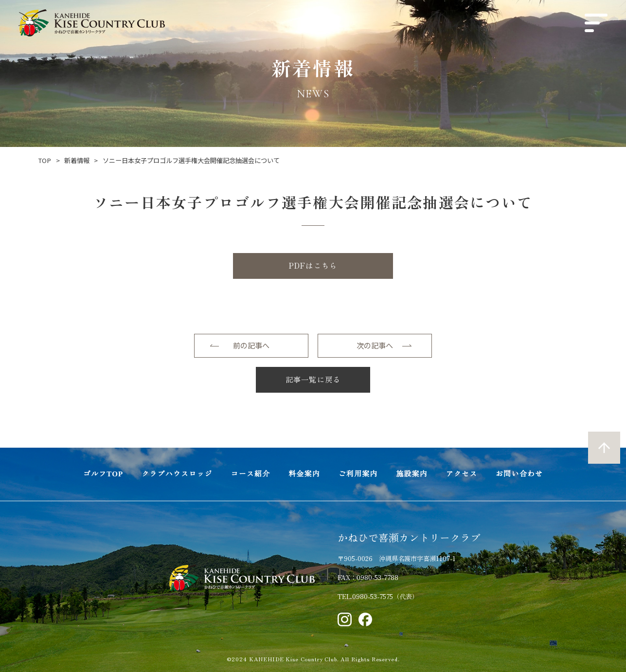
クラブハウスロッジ (177, 474)
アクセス (462, 474)
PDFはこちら (313, 265)
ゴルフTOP (103, 474)
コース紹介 (250, 474)
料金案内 (304, 474)
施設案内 (412, 474)
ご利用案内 (358, 474)
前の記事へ (251, 345)
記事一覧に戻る (313, 379)
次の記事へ (375, 345)
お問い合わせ (519, 474)
